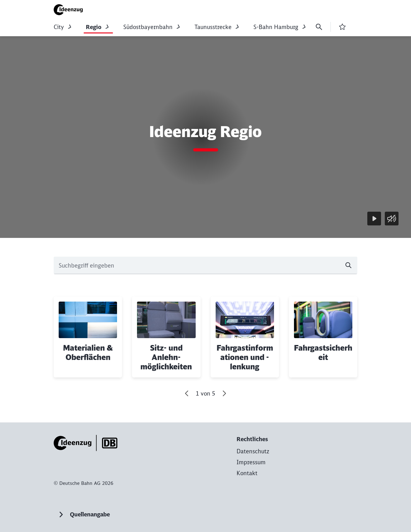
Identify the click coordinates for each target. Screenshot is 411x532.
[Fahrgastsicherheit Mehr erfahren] (323, 337)
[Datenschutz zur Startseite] (253, 451)
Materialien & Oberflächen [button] (88, 352)
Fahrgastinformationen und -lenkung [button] (245, 357)
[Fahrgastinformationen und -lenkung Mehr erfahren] (245, 337)
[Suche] (319, 27)
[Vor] (224, 393)
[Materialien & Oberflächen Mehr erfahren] (88, 337)
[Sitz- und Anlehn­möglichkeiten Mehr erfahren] (166, 337)
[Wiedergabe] (374, 219)
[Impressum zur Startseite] (251, 462)
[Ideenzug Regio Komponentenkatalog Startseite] (70, 10)
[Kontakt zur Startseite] (247, 473)
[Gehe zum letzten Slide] (187, 393)
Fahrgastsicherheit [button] (323, 352)
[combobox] (205, 265)
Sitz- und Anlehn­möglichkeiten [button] (166, 357)
